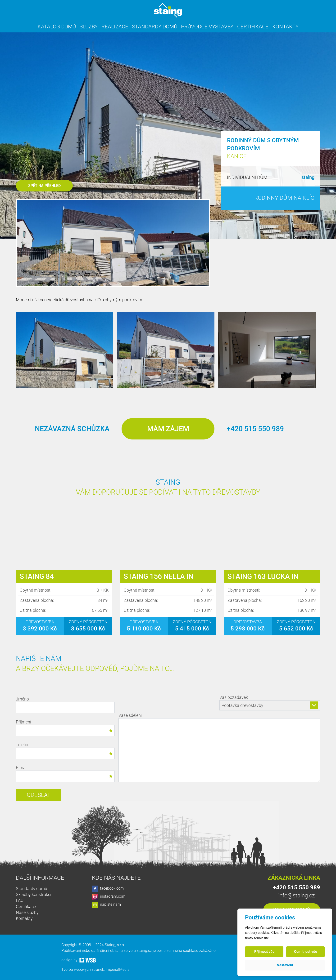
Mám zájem (168, 429)
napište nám (106, 905)
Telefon (65, 751)
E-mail (65, 774)
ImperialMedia (118, 969)
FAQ (20, 900)
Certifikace (253, 27)
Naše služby (27, 912)
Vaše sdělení (219, 748)
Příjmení (65, 728)
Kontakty (285, 27)
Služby (89, 27)
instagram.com (109, 897)
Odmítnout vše (306, 952)
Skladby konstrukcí (34, 894)
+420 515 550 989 (255, 429)
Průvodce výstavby (207, 27)
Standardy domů (155, 27)
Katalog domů (57, 27)
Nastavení (285, 965)
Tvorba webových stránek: (84, 969)
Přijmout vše (264, 952)
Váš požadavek (270, 703)
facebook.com (108, 889)
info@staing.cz (297, 896)
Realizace (115, 27)
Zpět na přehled (44, 186)
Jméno (65, 705)
